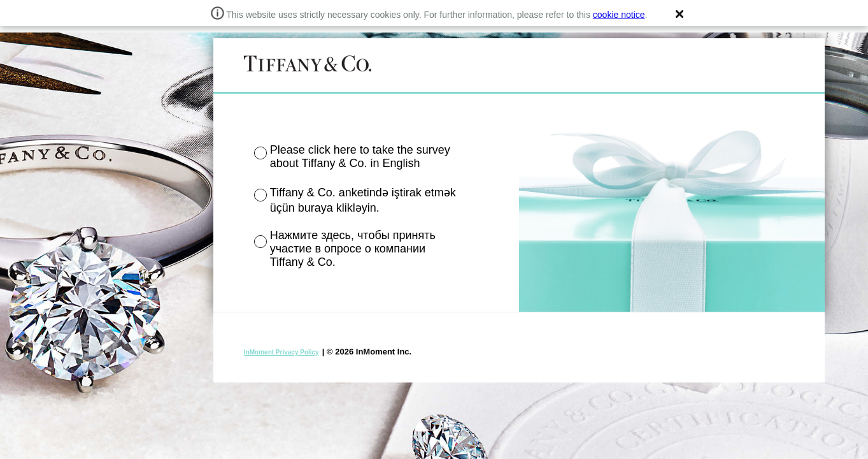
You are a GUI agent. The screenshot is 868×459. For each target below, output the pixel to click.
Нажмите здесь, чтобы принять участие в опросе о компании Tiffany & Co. (353, 249)
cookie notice (619, 15)
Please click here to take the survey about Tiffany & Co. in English (360, 157)
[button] (679, 14)
